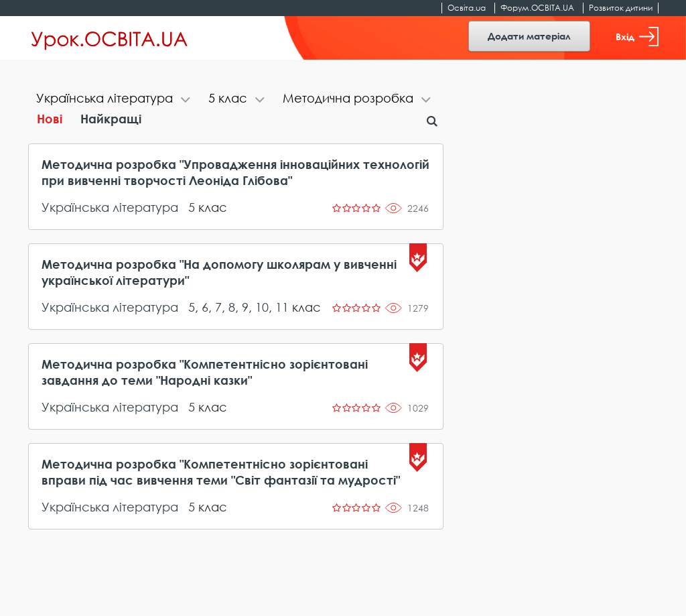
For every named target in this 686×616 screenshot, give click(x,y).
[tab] (114, 100)
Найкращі (111, 119)
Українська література (110, 207)
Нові (50, 119)
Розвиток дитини (621, 8)
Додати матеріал (529, 36)
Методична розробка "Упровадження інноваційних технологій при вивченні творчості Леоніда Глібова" (235, 172)
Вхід (637, 37)
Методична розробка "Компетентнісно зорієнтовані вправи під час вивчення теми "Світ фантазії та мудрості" (221, 472)
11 (282, 307)
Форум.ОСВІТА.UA (537, 8)
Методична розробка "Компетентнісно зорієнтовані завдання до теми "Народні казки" (205, 372)
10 (262, 307)
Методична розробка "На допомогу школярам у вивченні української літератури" (219, 272)
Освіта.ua (467, 8)
